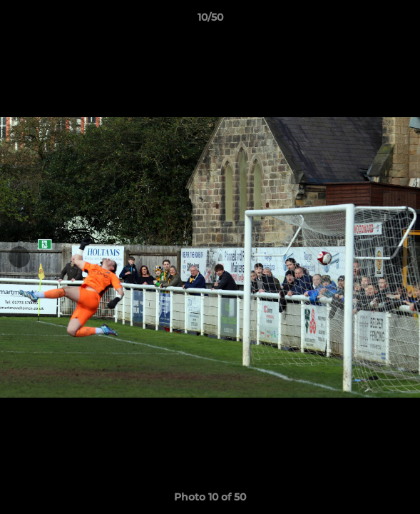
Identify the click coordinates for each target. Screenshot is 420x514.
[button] (403, 21)
